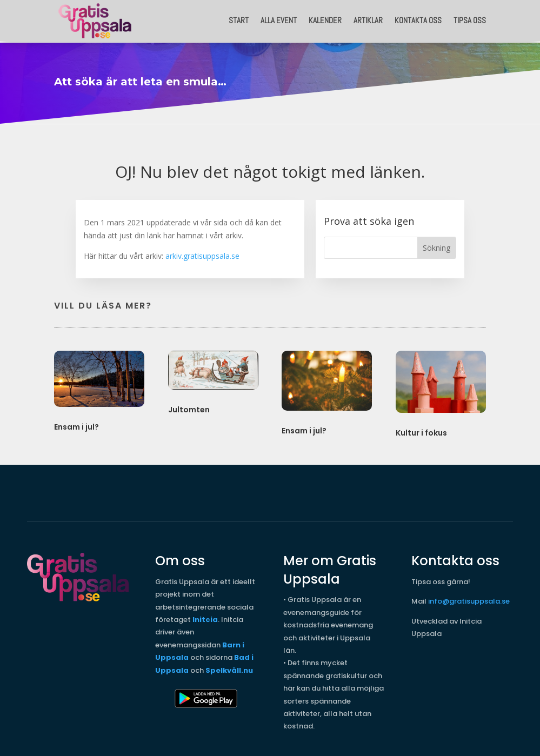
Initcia (205, 617)
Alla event (279, 20)
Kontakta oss (418, 20)
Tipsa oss (470, 20)
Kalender (325, 20)
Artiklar (368, 20)
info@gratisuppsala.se (469, 598)
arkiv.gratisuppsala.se (202, 253)
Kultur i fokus (421, 430)
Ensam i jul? (76, 424)
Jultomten (189, 407)
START (239, 20)
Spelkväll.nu (229, 668)
